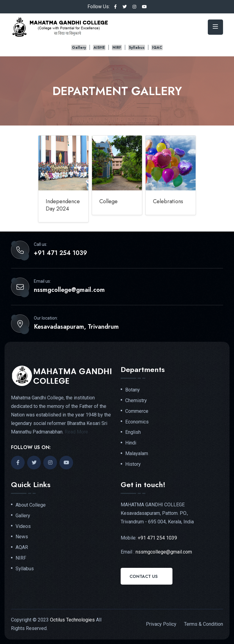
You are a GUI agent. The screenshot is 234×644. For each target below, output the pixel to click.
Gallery (79, 48)
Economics (137, 422)
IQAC (157, 48)
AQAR (22, 547)
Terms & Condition (204, 624)
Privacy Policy (161, 624)
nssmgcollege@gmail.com (69, 290)
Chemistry (136, 401)
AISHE (99, 48)
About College (31, 505)
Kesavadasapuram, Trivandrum (76, 327)
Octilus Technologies (72, 620)
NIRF (117, 48)
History (133, 464)
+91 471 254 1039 (60, 253)
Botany (133, 390)
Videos (23, 526)
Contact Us (144, 576)
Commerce (137, 411)
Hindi (131, 443)
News (22, 537)
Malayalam (137, 454)
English (133, 432)
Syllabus (137, 48)
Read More (76, 432)
